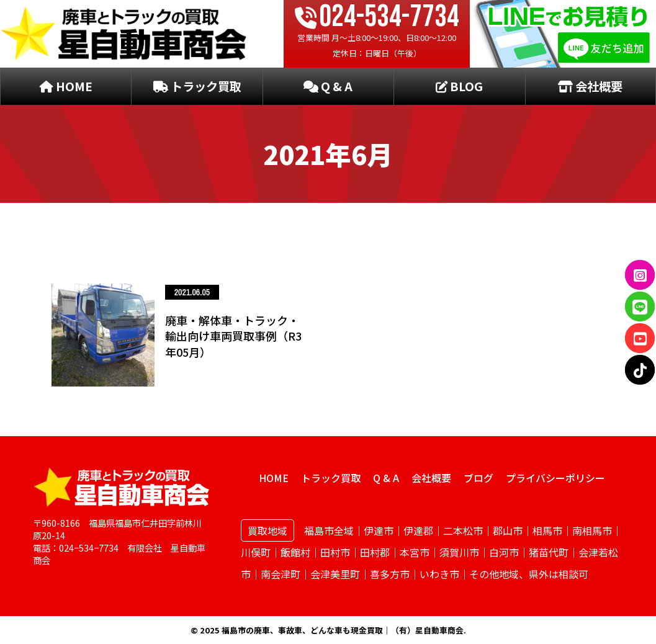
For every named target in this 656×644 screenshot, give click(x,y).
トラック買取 (197, 86)
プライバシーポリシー (555, 478)
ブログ (479, 478)
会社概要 (590, 86)
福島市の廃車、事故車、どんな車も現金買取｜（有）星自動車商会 (343, 630)
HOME (66, 86)
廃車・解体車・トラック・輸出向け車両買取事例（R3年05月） (233, 336)
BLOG (459, 86)
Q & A (328, 86)
